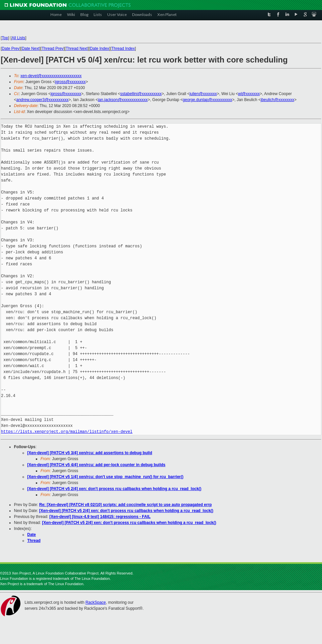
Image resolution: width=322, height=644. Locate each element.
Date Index (100, 49)
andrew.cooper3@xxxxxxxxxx (42, 100)
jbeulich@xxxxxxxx (277, 100)
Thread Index (123, 49)
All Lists (18, 38)
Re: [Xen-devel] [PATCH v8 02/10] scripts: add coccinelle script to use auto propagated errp (125, 505)
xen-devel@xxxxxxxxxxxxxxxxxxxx (51, 76)
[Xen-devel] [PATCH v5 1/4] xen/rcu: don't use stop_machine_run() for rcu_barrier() (105, 477)
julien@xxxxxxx (203, 94)
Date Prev (10, 49)
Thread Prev (52, 49)
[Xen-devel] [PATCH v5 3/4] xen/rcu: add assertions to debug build (90, 453)
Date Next (30, 49)
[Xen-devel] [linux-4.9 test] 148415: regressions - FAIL (100, 517)
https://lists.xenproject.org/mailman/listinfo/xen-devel (67, 432)
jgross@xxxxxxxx (70, 82)
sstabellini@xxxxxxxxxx (141, 94)
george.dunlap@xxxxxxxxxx (207, 100)
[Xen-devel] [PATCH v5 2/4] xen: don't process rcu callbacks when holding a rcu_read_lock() (114, 489)
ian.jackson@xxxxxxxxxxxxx (123, 100)
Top (5, 38)
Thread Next (77, 49)
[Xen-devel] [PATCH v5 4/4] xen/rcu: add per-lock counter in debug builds (96, 465)
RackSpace (95, 602)
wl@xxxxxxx (249, 94)
